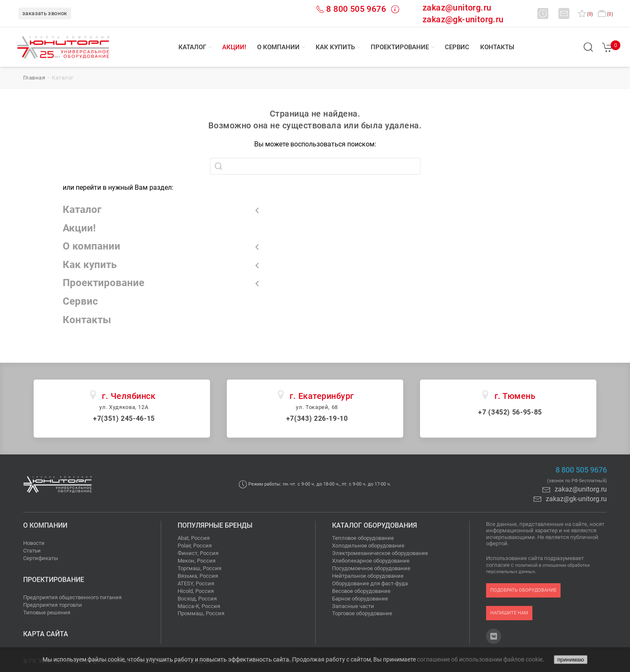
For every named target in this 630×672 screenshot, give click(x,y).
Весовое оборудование (361, 591)
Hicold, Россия (196, 591)
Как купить (335, 47)
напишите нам (509, 613)
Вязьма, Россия (198, 576)
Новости (34, 543)
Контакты (497, 47)
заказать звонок (45, 13)
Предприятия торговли (53, 605)
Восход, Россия (197, 599)
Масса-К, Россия (199, 606)
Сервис (457, 47)
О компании (278, 47)
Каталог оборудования (375, 525)
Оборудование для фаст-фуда (370, 583)
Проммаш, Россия (201, 613)
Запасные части (353, 606)
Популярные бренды (215, 525)
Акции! (234, 47)
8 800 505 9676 (356, 9)
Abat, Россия (194, 538)
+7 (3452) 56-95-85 (510, 412)
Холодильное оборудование (368, 546)
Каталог (192, 47)
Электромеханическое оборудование (380, 553)
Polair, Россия (195, 546)
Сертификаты (41, 558)
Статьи (32, 551)
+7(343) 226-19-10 (317, 418)
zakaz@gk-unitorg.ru (463, 19)
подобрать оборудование (523, 590)
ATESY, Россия (196, 583)
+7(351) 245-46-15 (124, 418)
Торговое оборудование (362, 613)
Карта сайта (46, 634)
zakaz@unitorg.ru (457, 8)
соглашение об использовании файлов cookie (480, 659)
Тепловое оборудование (363, 538)
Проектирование (400, 47)
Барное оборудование (360, 599)
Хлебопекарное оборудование (371, 561)
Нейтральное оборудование (368, 576)
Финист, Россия (198, 553)
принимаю (570, 660)
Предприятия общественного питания (72, 597)
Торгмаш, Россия (199, 568)
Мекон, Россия (197, 561)
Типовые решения (47, 612)
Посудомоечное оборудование (371, 568)
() (586, 14)
